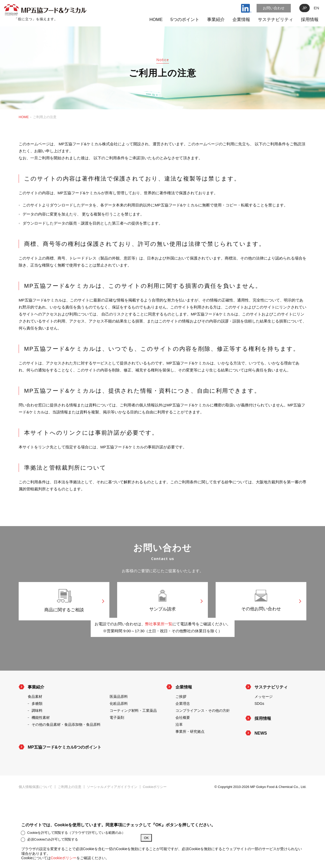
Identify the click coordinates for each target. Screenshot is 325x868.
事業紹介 (216, 20)
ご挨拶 (181, 713)
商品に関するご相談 (64, 602)
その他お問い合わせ (261, 602)
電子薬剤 (117, 734)
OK (146, 838)
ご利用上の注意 (70, 803)
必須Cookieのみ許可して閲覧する (50, 840)
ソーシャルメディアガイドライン (112, 803)
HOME (156, 20)
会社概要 (183, 734)
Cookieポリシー (155, 803)
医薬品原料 (119, 713)
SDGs (259, 720)
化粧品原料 (119, 720)
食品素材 (35, 713)
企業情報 (241, 20)
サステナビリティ (275, 20)
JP (305, 8)
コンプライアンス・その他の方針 (203, 727)
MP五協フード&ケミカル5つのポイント (65, 763)
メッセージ (264, 713)
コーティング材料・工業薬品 (133, 727)
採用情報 (310, 20)
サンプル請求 (162, 602)
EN (317, 8)
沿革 (179, 741)
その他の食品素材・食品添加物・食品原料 (66, 741)
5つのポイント (185, 20)
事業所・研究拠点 (190, 748)
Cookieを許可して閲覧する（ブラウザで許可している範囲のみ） (73, 833)
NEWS (261, 749)
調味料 (37, 727)
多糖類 (37, 720)
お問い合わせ (274, 8)
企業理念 (183, 720)
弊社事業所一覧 (159, 640)
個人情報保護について (36, 803)
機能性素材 (41, 734)
